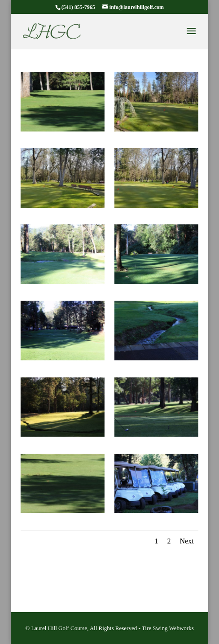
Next (187, 541)
